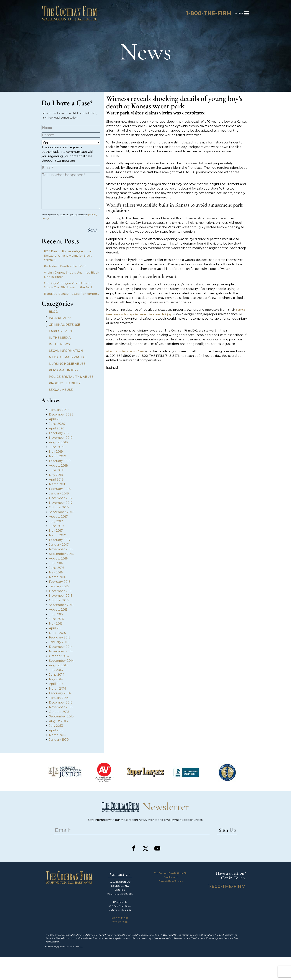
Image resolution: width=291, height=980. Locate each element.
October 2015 (59, 600)
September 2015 (61, 605)
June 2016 (57, 568)
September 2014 (61, 661)
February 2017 (60, 540)
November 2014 (61, 651)
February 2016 (60, 582)
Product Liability (65, 383)
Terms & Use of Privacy (171, 881)
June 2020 (57, 424)
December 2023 (61, 414)
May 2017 (56, 531)
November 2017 (61, 503)
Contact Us (120, 875)
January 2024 (59, 410)
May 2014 (56, 679)
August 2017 (58, 517)
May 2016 (56, 572)
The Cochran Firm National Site (171, 873)
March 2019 (58, 456)
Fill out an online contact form (125, 351)
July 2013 (56, 726)
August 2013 (58, 721)
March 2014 (58, 689)
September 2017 (61, 512)
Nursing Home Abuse (67, 364)
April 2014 (56, 684)
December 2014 (61, 647)
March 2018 (58, 484)
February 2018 (60, 489)
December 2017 (61, 498)
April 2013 (56, 730)
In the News (59, 344)
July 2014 (56, 670)
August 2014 (58, 665)
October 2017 (59, 507)
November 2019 (61, 438)
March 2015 (57, 633)
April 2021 (56, 419)
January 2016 (59, 586)
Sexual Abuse (61, 390)
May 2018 (56, 475)
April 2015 (56, 628)
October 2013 (59, 712)
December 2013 (61, 702)
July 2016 (56, 563)
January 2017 (59, 545)
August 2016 (58, 558)
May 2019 (56, 452)
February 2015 (60, 637)
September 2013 (61, 716)
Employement (61, 331)
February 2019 (60, 461)
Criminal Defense (64, 325)
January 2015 (59, 642)
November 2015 (61, 596)
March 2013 (58, 735)
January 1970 (59, 740)
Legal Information (66, 351)
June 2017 (57, 526)
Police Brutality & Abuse (71, 377)
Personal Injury (64, 370)
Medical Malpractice (68, 357)
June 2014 (57, 675)
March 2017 (58, 535)
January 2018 (59, 493)
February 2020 (60, 433)
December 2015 (61, 591)
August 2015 (58, 610)
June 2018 (57, 470)
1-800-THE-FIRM (120, 918)
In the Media (60, 338)
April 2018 (56, 480)
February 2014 (60, 693)
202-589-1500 (120, 922)
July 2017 (56, 521)
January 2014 (59, 698)
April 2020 (57, 428)
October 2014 (59, 656)
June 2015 (57, 619)
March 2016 (57, 577)
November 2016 (61, 549)
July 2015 (56, 614)
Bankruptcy (60, 318)
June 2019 (57, 447)
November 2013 (61, 707)
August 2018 (58, 466)
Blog (53, 312)
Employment (171, 877)
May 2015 (56, 624)
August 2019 (58, 442)
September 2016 (61, 554)
